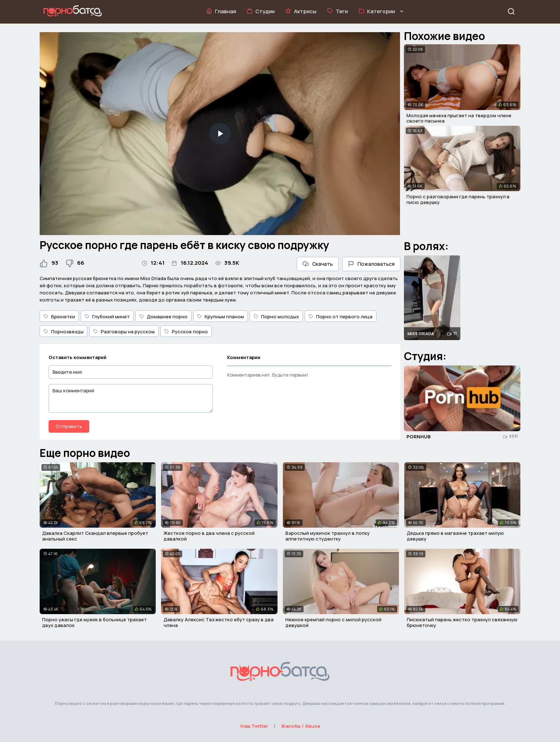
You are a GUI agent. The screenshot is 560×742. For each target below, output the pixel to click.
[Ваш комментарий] (131, 398)
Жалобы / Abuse (301, 726)
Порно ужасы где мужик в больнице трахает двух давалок (94, 622)
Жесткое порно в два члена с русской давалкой (209, 536)
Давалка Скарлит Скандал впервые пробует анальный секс (95, 536)
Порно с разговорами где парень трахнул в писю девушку (458, 199)
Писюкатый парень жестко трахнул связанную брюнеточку (462, 622)
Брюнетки (59, 317)
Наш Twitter (254, 726)
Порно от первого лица (341, 317)
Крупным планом (221, 317)
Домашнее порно (163, 317)
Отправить (69, 426)
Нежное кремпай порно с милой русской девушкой (333, 622)
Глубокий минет (107, 317)
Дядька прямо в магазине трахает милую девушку (455, 536)
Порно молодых (276, 317)
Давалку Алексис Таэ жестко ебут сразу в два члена (219, 622)
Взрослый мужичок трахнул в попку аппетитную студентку (327, 536)
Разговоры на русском (124, 332)
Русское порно (186, 332)
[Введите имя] (131, 372)
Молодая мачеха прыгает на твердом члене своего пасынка (459, 118)
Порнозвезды (64, 332)
